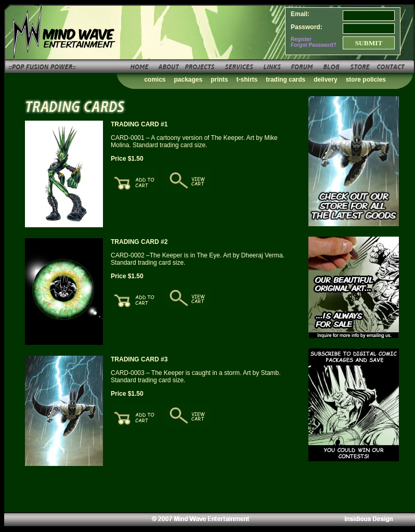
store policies (366, 80)
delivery (325, 80)
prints (219, 80)
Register (301, 39)
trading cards (286, 80)
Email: (300, 14)
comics (155, 80)
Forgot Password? (314, 45)
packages (189, 80)
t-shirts (247, 80)
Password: (307, 27)
